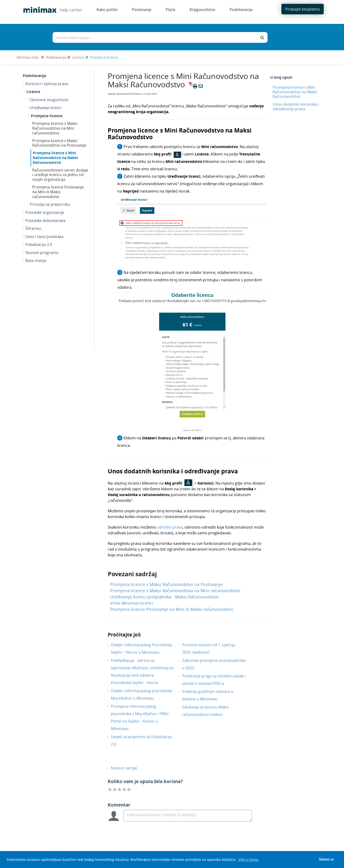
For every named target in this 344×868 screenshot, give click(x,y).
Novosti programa (42, 253)
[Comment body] (188, 816)
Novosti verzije (128, 768)
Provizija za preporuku (50, 204)
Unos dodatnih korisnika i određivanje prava (296, 107)
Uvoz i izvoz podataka (44, 237)
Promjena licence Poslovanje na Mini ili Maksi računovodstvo (58, 192)
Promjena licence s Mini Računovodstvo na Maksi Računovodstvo (55, 158)
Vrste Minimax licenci (132, 603)
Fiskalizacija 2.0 (39, 244)
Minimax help (28, 57)
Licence (78, 57)
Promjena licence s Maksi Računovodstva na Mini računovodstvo (55, 128)
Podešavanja (56, 57)
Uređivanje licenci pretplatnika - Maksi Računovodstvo (164, 597)
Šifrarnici (33, 228)
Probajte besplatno (303, 9)
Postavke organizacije (45, 212)
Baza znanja (36, 260)
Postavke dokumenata (45, 221)
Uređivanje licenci (46, 108)
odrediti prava (170, 527)
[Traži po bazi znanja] (155, 37)
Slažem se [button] (326, 859)
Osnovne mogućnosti (49, 100)
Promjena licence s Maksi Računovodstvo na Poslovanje (59, 143)
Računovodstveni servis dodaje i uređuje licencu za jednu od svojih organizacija (60, 175)
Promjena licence (104, 57)
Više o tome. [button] (248, 859)
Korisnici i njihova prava (47, 84)
